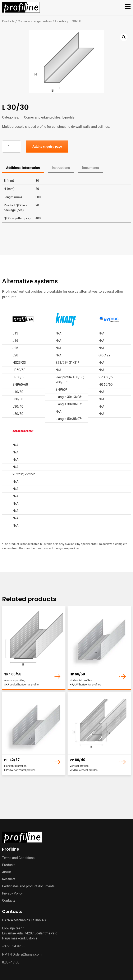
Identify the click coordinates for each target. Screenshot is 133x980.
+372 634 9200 (13, 946)
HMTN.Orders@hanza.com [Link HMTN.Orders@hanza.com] (22, 954)
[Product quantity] (12, 147)
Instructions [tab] (61, 168)
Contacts (9, 900)
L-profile (61, 21)
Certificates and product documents (28, 886)
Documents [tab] (91, 168)
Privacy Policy (12, 893)
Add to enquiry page (47, 146)
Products (8, 21)
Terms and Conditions (18, 858)
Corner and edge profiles (35, 21)
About (6, 872)
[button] (124, 37)
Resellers (9, 879)
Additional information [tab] (23, 168)
